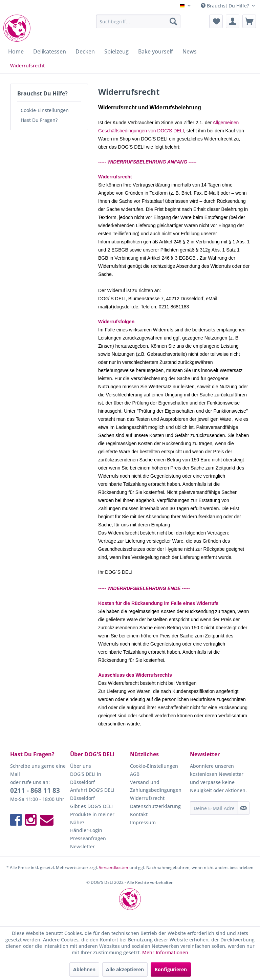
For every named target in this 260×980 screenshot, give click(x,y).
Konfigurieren (171, 969)
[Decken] (85, 51)
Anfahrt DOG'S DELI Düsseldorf (92, 794)
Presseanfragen (88, 838)
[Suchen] (173, 21)
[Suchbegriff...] (138, 21)
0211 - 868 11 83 (35, 790)
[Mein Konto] (233, 21)
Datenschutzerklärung (155, 806)
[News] (190, 51)
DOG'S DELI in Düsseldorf (86, 778)
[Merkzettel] (216, 21)
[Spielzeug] (116, 51)
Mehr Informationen (165, 952)
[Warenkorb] (249, 21)
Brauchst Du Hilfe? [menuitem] (225, 6)
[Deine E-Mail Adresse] (214, 808)
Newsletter (82, 846)
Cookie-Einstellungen (45, 110)
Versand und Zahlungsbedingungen (156, 786)
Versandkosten (114, 867)
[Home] (16, 51)
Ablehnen (84, 969)
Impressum (143, 822)
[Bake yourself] (156, 51)
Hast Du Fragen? (39, 120)
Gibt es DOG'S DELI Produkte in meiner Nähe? (92, 814)
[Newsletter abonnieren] (244, 808)
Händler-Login (86, 830)
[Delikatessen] (50, 51)
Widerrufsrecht (147, 798)
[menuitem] (138, 21)
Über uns (81, 766)
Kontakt (139, 814)
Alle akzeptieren (125, 969)
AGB (135, 774)
